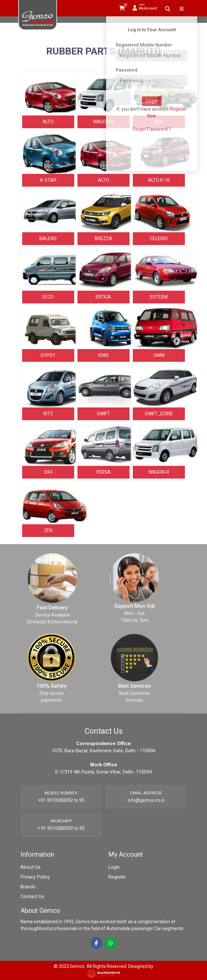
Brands (28, 887)
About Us (30, 867)
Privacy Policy (34, 877)
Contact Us (32, 896)
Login (114, 867)
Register (117, 877)
